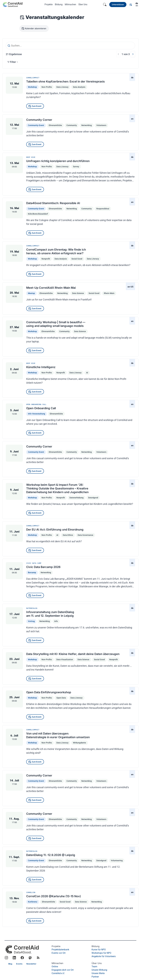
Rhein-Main (109, 293)
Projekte (49, 4)
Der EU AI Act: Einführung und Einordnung (55, 530)
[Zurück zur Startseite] (13, 5)
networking (87, 125)
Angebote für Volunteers (104, 956)
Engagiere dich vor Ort (63, 970)
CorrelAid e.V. (58, 973)
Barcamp (32, 572)
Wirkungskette (80, 743)
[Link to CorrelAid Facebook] (22, 958)
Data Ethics (68, 535)
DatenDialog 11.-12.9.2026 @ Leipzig (51, 855)
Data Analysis (79, 87)
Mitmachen (70, 4)
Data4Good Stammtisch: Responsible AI (53, 203)
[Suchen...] (70, 46)
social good (77, 259)
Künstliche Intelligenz (41, 367)
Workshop (32, 87)
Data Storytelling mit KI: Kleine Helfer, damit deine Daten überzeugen (73, 654)
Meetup (31, 293)
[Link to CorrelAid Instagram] (6, 958)
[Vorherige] (118, 54)
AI (87, 372)
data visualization (65, 660)
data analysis (61, 259)
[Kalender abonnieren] (34, 28)
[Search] (105, 5)
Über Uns (83, 4)
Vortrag (31, 621)
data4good (93, 498)
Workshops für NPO (101, 953)
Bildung (59, 4)
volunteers (101, 125)
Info (56, 621)
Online (55, 967)
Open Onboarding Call (41, 408)
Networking (46, 572)
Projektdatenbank (60, 950)
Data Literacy (62, 87)
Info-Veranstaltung (36, 414)
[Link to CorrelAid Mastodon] (30, 958)
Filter (13, 62)
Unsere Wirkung (99, 970)
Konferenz (33, 902)
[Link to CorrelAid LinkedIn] (14, 958)
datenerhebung (76, 498)
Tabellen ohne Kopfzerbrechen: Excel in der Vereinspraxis (65, 82)
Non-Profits (47, 87)
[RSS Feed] (38, 958)
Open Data (61, 698)
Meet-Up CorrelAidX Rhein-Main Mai (51, 288)
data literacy (93, 259)
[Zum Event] (35, 106)
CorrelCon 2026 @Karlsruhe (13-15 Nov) (54, 896)
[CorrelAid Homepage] (22, 949)
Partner (95, 977)
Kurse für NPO (99, 950)
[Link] (118, 5)
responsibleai (103, 209)
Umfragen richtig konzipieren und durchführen (58, 161)
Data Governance (85, 535)
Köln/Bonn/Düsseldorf (38, 214)
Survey (76, 167)
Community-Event (36, 125)
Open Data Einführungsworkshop (49, 692)
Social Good (65, 902)
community (72, 125)
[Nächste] (133, 54)
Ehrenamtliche (55, 125)
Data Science (81, 902)
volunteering (117, 861)
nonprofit (46, 259)
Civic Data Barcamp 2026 (43, 567)
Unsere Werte (98, 973)
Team (94, 967)
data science (78, 293)
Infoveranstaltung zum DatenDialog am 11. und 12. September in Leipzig (50, 614)
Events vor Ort (59, 953)
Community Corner (39, 120)
